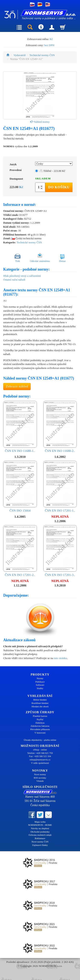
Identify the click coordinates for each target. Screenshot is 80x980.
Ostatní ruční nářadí (14, 280)
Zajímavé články (40, 845)
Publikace (40, 682)
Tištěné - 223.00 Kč (52, 171)
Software (40, 685)
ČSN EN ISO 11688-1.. (20, 427)
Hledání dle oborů (40, 706)
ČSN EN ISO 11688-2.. (60, 427)
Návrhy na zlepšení (40, 828)
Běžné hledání (40, 700)
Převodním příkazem (40, 729)
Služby (40, 688)
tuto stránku (60, 658)
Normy (40, 678)
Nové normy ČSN (40, 842)
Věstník (40, 781)
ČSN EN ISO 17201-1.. (60, 487)
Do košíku (59, 187)
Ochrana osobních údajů (40, 835)
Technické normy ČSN (42, 55)
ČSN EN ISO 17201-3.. (60, 551)
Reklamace (40, 838)
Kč (51, 39)
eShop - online (40, 750)
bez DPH (49, 45)
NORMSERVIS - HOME (40, 825)
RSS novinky (40, 778)
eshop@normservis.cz (40, 760)
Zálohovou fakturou (40, 726)
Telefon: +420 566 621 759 (40, 753)
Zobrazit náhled (17, 386)
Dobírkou (40, 723)
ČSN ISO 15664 (20, 487)
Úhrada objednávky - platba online (40, 740)
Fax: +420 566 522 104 (40, 756)
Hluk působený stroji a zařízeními (22, 276)
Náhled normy (40, 122)
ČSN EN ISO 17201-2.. (20, 551)
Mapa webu (40, 822)
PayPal (40, 719)
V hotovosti (40, 733)
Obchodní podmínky (40, 832)
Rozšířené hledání (40, 703)
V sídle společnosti (40, 763)
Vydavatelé (20, 55)
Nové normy (40, 774)
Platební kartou (40, 716)
